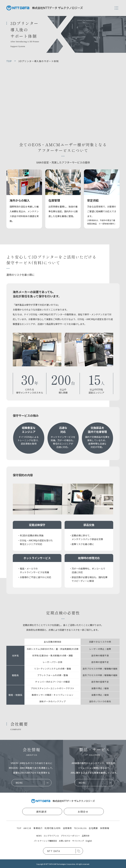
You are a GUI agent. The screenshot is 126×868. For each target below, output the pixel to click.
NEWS (39, 836)
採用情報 (105, 828)
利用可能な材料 (53, 828)
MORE (19, 783)
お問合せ (83, 812)
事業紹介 (38, 828)
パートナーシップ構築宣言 (45, 841)
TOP (19, 828)
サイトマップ (78, 841)
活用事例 (67, 828)
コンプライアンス (51, 836)
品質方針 (86, 836)
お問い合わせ (65, 841)
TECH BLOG (80, 828)
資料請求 (41, 812)
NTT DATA (54, 851)
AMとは (27, 828)
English (89, 841)
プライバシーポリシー (70, 836)
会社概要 (93, 828)
